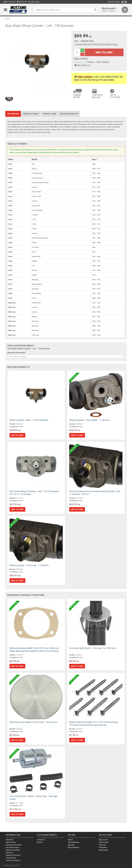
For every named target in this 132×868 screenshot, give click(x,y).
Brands (70, 840)
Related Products (69, 114)
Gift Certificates (74, 842)
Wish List (102, 845)
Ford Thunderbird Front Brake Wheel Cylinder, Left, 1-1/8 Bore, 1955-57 (95, 493)
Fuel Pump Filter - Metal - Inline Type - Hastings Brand (33, 798)
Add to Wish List (82, 65)
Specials (71, 845)
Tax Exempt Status (13, 847)
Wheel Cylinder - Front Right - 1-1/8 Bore (89, 420)
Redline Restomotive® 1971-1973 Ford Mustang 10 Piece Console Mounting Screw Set (93, 723)
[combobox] (66, 356)
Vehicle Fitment (31, 114)
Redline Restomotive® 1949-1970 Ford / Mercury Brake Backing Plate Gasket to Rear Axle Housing (34, 649)
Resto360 (9, 840)
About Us (9, 853)
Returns (40, 842)
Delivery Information (13, 855)
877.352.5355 (10, 2)
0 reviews (90, 62)
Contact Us (22, 2)
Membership (104, 850)
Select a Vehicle (85, 77)
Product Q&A (49, 114)
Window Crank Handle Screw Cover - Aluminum (33, 722)
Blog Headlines (73, 847)
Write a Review (103, 62)
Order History (104, 842)
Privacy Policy (11, 858)
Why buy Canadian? (13, 850)
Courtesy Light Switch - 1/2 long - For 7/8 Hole (92, 648)
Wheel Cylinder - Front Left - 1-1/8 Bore (29, 565)
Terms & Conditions (13, 860)
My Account (103, 840)
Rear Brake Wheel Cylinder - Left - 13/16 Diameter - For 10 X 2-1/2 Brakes (35, 493)
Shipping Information (14, 845)
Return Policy (11, 842)
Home (8, 19)
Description (13, 114)
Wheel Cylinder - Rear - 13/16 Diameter (29, 420)
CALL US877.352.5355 (115, 96)
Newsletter (103, 847)
